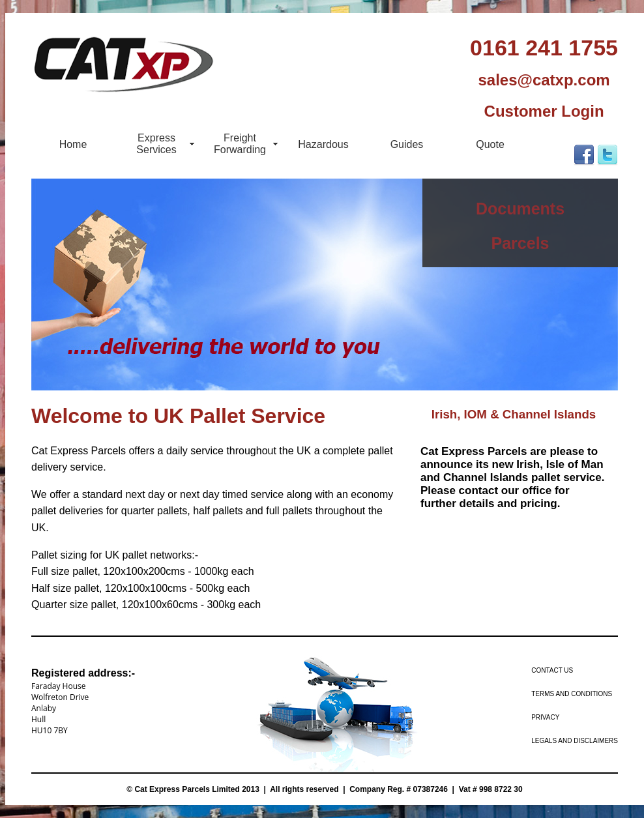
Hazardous (323, 144)
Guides (407, 144)
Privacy (545, 717)
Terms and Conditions (572, 694)
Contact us (552, 670)
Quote (490, 144)
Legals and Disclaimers (575, 741)
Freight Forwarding (240, 144)
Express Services (156, 144)
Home (73, 144)
